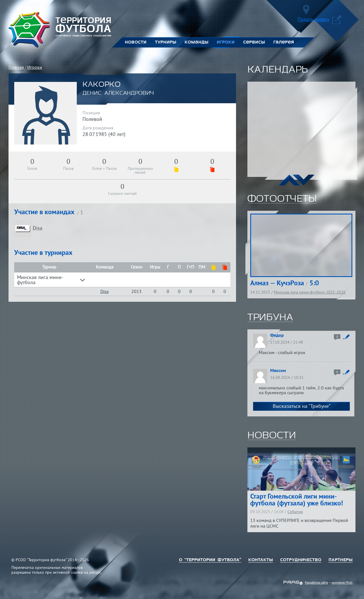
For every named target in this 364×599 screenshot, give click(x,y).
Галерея (284, 42)
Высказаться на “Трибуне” (302, 407)
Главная (16, 68)
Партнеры (341, 560)
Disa (105, 292)
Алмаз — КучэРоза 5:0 (285, 284)
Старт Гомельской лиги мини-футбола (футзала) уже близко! (297, 500)
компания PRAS (342, 583)
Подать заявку (320, 21)
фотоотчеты (282, 199)
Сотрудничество (301, 560)
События (295, 512)
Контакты (261, 560)
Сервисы (254, 42)
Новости (136, 42)
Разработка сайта (316, 583)
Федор (277, 336)
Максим (278, 371)
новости (272, 436)
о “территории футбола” (210, 560)
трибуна (270, 318)
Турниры (166, 42)
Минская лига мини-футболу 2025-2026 (310, 293)
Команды (196, 42)
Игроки (226, 42)
